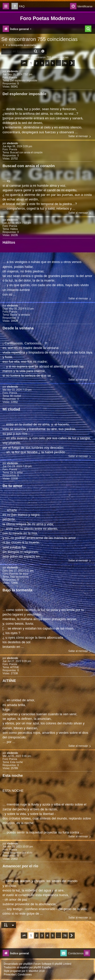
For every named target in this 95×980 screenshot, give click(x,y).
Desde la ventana (20, 315)
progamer (16, 971)
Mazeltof (33, 971)
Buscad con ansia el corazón (26, 152)
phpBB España (42, 967)
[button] (24, 63)
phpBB (27, 964)
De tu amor (16, 472)
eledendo (12, 71)
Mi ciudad (16, 396)
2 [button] (36, 63)
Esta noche (16, 762)
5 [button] (53, 63)
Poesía (13, 77)
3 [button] (42, 63)
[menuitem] (18, 6)
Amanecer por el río (21, 853)
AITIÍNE (15, 667)
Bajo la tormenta (19, 577)
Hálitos (14, 229)
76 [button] (65, 63)
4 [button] (47, 63)
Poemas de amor (19, 574)
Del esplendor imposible (24, 81)
